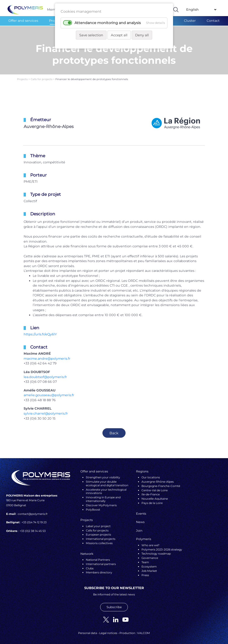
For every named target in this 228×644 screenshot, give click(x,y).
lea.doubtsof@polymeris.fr (45, 374)
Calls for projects (42, 76)
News (140, 519)
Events (141, 511)
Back (114, 430)
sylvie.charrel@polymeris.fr (46, 411)
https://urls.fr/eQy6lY (40, 332)
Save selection (91, 35)
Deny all (142, 35)
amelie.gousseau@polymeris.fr (49, 392)
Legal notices (108, 630)
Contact (213, 21)
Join (139, 528)
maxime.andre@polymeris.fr (47, 356)
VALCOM (144, 630)
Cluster (190, 21)
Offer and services (23, 21)
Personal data (88, 630)
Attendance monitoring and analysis (108, 23)
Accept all (119, 35)
